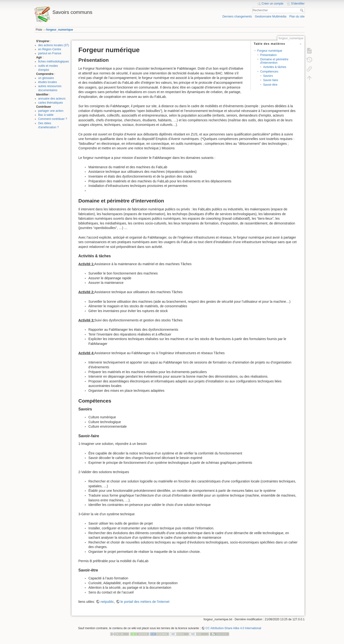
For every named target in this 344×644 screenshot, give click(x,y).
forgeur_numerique (59, 30)
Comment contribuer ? (53, 119)
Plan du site (297, 17)
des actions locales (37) (54, 45)
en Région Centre (50, 49)
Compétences (269, 72)
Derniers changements (237, 17)
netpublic (107, 602)
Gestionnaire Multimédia (271, 17)
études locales (48, 82)
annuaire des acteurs (52, 99)
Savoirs (268, 76)
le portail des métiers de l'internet (145, 602)
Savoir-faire (271, 80)
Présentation (268, 55)
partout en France (50, 53)
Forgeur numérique (270, 51)
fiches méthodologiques (54, 62)
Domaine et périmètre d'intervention (274, 61)
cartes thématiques (51, 103)
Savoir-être (270, 85)
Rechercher (302, 10)
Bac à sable (46, 115)
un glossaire (46, 78)
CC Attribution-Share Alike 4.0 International (233, 628)
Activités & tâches (275, 67)
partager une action (51, 111)
